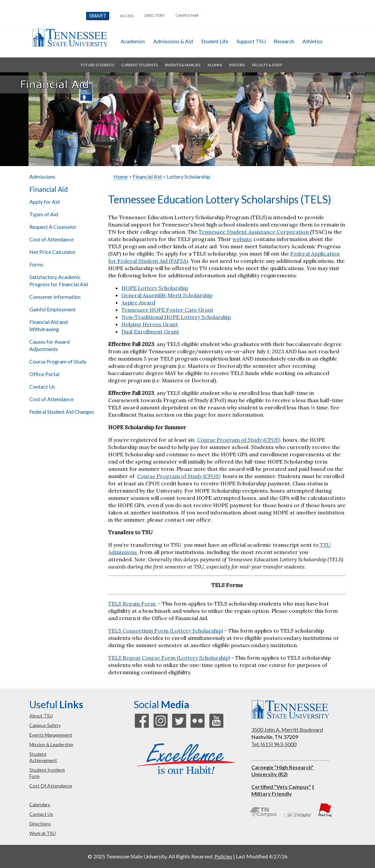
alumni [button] (215, 65)
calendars (40, 804)
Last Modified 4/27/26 (262, 856)
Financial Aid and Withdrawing (48, 325)
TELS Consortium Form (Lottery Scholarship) (166, 631)
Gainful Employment (52, 309)
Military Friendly (272, 794)
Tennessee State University (70, 37)
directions (40, 824)
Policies (223, 856)
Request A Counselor (53, 227)
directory (155, 15)
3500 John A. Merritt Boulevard (287, 729)
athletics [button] (312, 41)
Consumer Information (55, 297)
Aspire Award (138, 302)
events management (51, 735)
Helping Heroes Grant (150, 324)
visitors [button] (237, 65)
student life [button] (215, 41)
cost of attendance (51, 786)
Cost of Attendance (51, 239)
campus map (187, 15)
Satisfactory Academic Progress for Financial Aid (59, 280)
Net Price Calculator (53, 252)
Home (121, 176)
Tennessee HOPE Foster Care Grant (167, 310)
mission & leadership (51, 744)
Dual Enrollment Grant (150, 331)
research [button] (284, 41)
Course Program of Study (58, 361)
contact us (41, 814)
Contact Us (42, 386)
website (242, 239)
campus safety (45, 725)
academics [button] (133, 41)
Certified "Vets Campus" (281, 787)
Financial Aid (49, 189)
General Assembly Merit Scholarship (167, 295)
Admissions (42, 176)
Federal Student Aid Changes (62, 412)
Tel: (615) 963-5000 (274, 744)
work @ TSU (43, 833)
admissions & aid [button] (173, 41)
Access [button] (127, 16)
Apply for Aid (45, 202)
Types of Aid (44, 214)
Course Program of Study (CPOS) (239, 440)
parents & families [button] (183, 65)
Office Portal (44, 374)
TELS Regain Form (132, 604)
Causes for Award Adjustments (49, 345)
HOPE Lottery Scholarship (155, 288)
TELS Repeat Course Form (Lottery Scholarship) (169, 658)
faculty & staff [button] (267, 65)
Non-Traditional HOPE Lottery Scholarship (176, 317)
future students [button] (97, 65)
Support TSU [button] (251, 41)
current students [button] (139, 65)
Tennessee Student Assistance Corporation (254, 232)
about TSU (41, 716)
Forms (36, 264)
